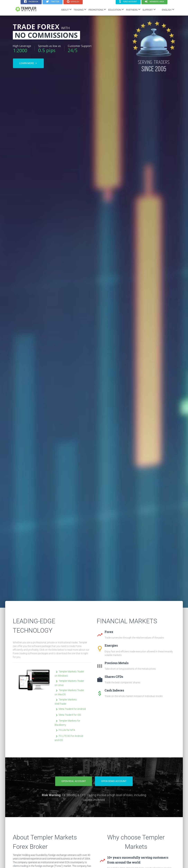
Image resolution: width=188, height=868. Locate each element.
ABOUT (66, 9)
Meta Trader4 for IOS (68, 715)
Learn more (28, 63)
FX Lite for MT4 (65, 730)
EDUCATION (116, 9)
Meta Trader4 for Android (70, 709)
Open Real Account (74, 781)
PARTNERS (133, 9)
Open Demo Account (114, 781)
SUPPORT (149, 9)
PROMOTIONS (97, 9)
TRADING (80, 9)
